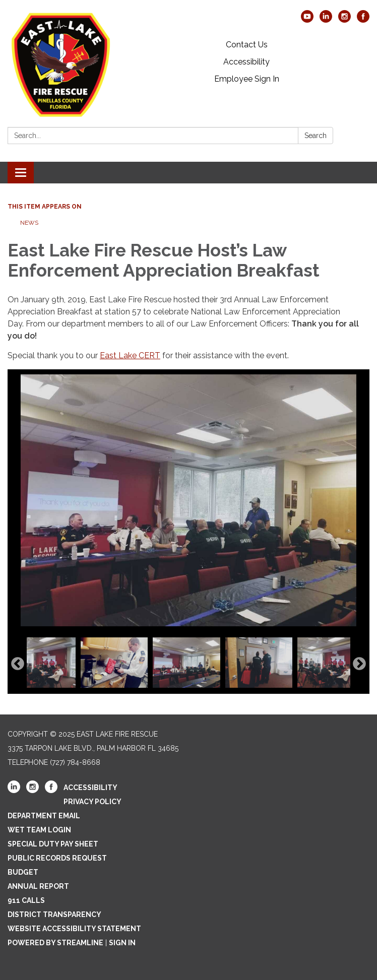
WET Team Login (39, 830)
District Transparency (54, 914)
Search (316, 136)
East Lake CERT (130, 355)
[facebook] (363, 20)
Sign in (122, 943)
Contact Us (247, 45)
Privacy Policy (92, 802)
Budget (23, 872)
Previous (18, 664)
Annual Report (38, 886)
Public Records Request (57, 858)
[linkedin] (326, 20)
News (29, 223)
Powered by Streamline (55, 943)
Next (359, 664)
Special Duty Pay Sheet (53, 844)
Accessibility (246, 62)
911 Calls (26, 900)
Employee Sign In (247, 79)
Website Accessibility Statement (74, 929)
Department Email (44, 816)
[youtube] (307, 20)
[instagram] (344, 20)
